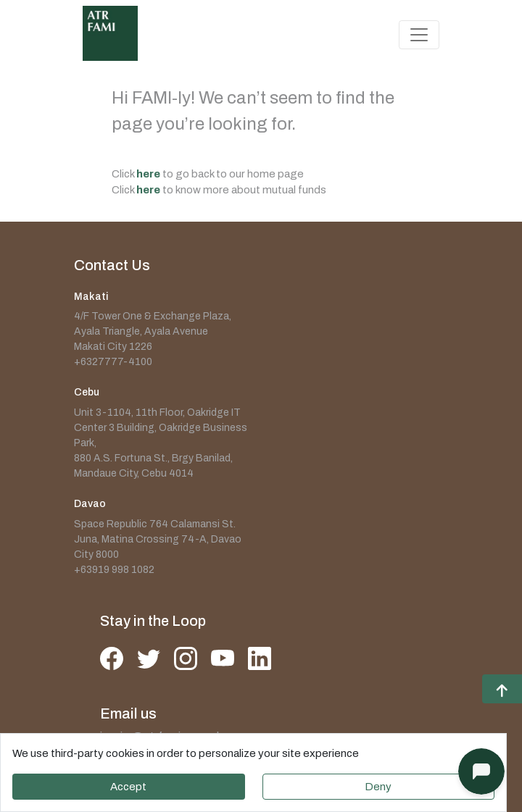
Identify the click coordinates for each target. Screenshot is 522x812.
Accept (128, 787)
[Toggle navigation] (419, 35)
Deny (378, 787)
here (148, 174)
